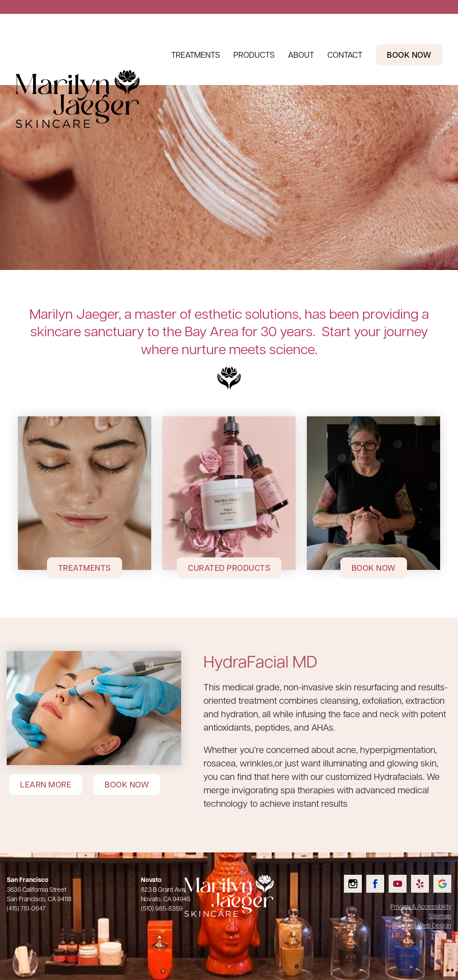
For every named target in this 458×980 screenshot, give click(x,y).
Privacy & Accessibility (421, 906)
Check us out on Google (448, 875)
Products (254, 54)
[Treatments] (85, 493)
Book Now (374, 568)
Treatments (196, 54)
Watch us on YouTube (403, 875)
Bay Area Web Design (422, 925)
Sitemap (440, 916)
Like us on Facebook (381, 875)
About (301, 54)
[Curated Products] (229, 493)
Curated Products (229, 568)
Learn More (46, 784)
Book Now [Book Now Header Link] (409, 55)
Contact (345, 54)
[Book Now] (373, 493)
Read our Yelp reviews (426, 875)
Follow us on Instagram (359, 875)
